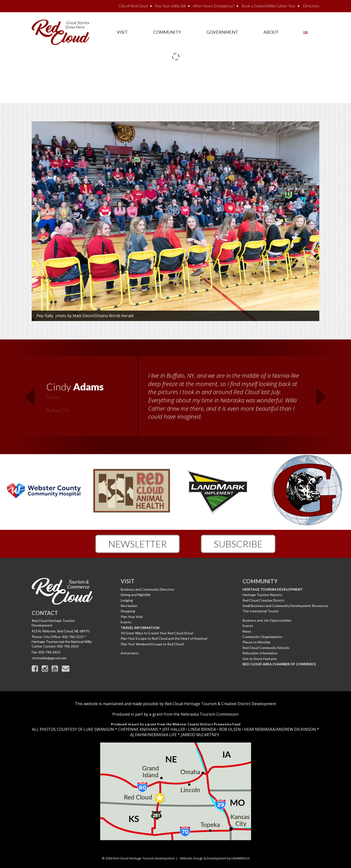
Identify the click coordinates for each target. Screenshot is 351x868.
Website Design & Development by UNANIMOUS (215, 858)
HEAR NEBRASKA (259, 729)
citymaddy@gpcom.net (49, 658)
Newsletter (137, 544)
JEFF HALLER (173, 729)
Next (322, 394)
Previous (29, 394)
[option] (175, 397)
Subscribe (238, 544)
